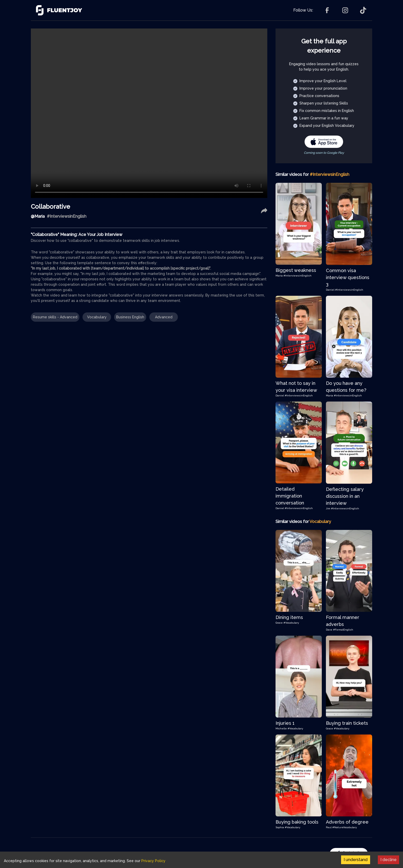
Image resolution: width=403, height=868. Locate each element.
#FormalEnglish (343, 630)
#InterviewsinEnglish (297, 276)
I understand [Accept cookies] (356, 860)
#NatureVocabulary (345, 827)
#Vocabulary (291, 623)
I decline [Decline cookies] (388, 860)
